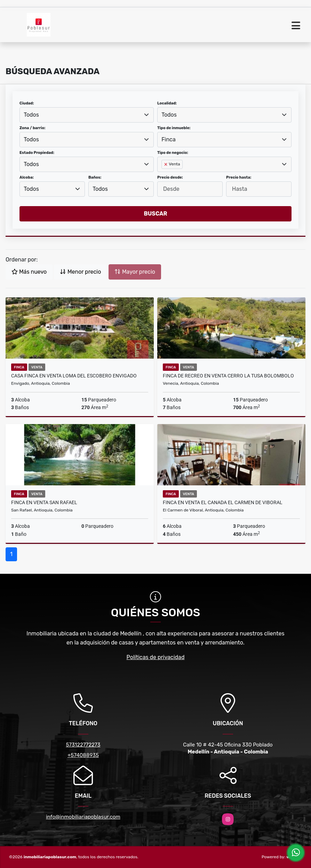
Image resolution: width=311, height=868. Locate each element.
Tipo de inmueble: (174, 128)
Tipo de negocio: (173, 153)
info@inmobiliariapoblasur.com (83, 817)
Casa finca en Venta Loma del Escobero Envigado (74, 376)
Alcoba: (27, 177)
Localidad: (167, 103)
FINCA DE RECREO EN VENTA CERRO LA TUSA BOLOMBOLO (228, 376)
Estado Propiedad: (37, 153)
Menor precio (80, 272)
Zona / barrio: (32, 128)
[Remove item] (166, 164)
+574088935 (83, 755)
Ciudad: (27, 103)
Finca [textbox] (169, 139)
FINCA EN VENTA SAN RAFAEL (44, 502)
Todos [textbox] (31, 115)
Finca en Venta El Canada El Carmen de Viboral (223, 502)
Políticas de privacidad (156, 657)
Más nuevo (29, 272)
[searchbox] (164, 175)
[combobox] (87, 115)
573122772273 (83, 745)
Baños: (95, 177)
